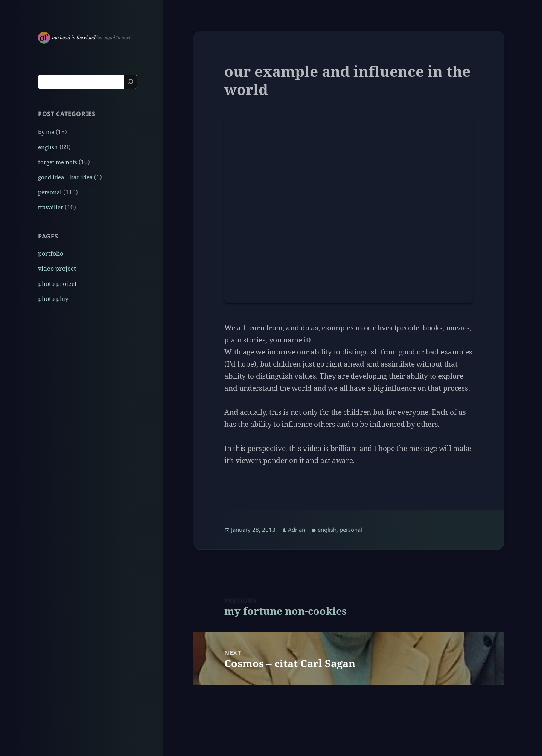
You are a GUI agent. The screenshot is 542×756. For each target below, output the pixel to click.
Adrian (297, 530)
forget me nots (58, 162)
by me (46, 132)
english (48, 147)
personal (50, 192)
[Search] (131, 82)
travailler (51, 207)
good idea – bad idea (65, 177)
